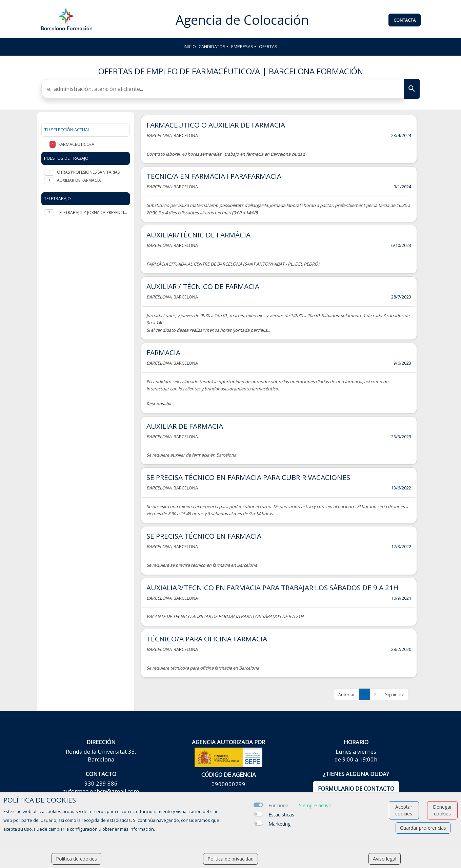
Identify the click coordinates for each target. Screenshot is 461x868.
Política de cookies (76, 859)
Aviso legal (385, 859)
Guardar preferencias (423, 828)
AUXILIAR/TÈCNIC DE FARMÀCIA (198, 235)
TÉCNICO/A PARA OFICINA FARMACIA (207, 639)
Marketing (279, 824)
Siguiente (395, 694)
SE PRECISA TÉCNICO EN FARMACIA (204, 536)
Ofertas (268, 46)
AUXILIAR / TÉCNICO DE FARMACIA (203, 286)
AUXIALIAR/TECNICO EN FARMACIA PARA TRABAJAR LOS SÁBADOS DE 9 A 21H (272, 587)
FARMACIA (163, 352)
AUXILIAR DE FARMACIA (185, 426)
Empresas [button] (242, 46)
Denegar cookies (442, 810)
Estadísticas (281, 815)
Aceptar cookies (404, 810)
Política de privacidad (230, 859)
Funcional (279, 805)
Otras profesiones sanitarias (88, 172)
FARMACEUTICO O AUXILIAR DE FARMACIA (216, 125)
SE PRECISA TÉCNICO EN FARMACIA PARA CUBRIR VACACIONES (248, 477)
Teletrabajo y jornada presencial (92, 213)
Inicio (190, 46)
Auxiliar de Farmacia (79, 180)
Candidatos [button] (212, 46)
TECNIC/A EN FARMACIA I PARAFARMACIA (214, 176)
